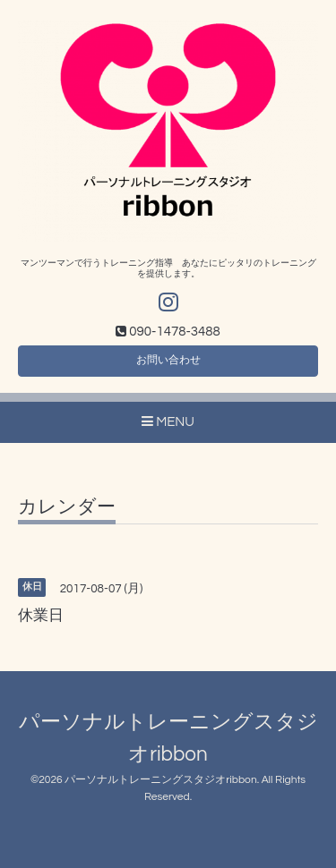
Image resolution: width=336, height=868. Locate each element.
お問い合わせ (168, 360)
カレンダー (67, 507)
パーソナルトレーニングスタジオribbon (160, 780)
